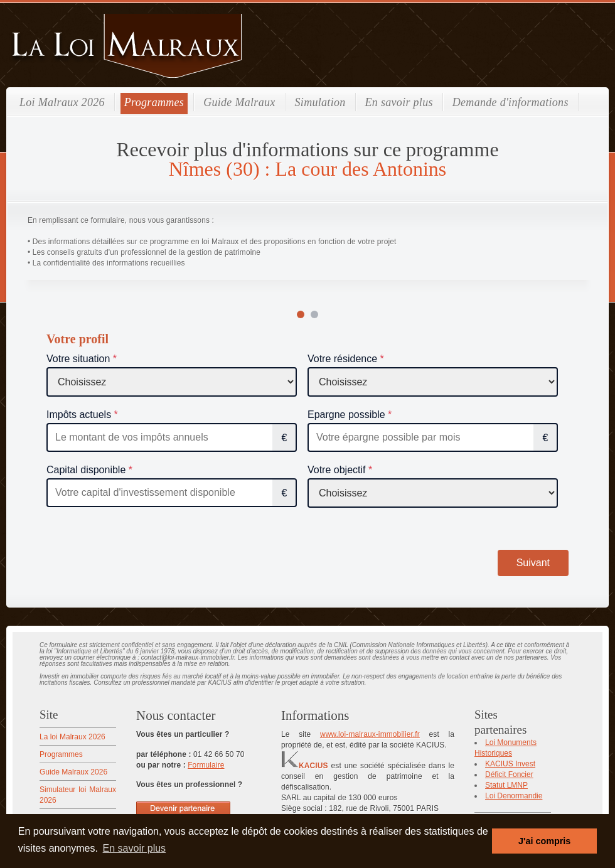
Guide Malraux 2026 (73, 772)
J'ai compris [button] (544, 841)
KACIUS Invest (510, 764)
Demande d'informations (511, 102)
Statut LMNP (506, 785)
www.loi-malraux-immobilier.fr (370, 734)
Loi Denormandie (514, 796)
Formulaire (206, 765)
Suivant (533, 563)
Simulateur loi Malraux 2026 (78, 795)
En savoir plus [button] (135, 848)
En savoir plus (399, 102)
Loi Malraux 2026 (62, 102)
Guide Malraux (239, 102)
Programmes (154, 102)
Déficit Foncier (509, 774)
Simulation (320, 102)
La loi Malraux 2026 (72, 737)
